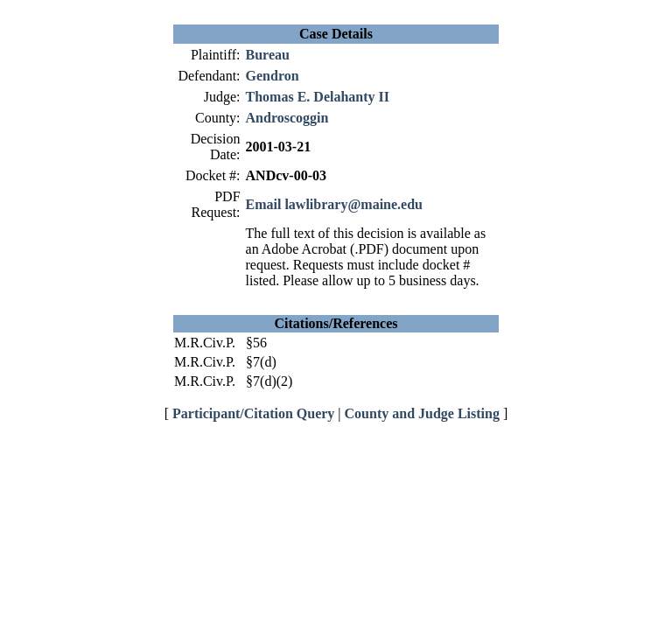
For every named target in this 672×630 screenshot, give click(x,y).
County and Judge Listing (422, 413)
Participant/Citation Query (253, 413)
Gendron (273, 76)
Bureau (268, 55)
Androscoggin (287, 118)
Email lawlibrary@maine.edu (334, 204)
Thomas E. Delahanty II (318, 97)
